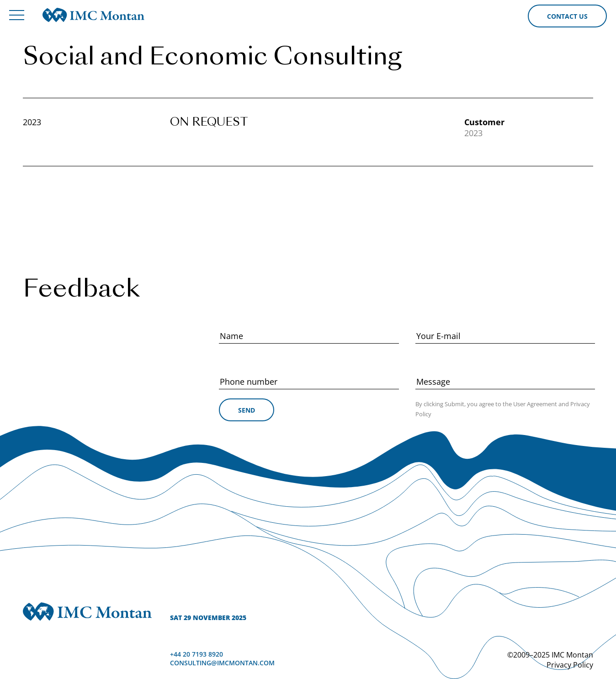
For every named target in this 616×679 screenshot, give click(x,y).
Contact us (567, 16)
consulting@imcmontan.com (222, 663)
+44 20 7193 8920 (196, 654)
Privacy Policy (570, 665)
